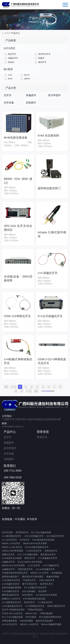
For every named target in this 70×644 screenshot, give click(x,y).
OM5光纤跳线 (26, 621)
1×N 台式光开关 (10, 624)
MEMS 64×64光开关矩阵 (35, 543)
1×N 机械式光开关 (11, 584)
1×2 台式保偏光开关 (45, 569)
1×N (8, 75)
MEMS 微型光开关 (56, 606)
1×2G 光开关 (34, 565)
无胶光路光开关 (25, 569)
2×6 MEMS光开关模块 (46, 595)
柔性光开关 (30, 558)
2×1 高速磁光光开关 (48, 558)
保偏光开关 (11, 58)
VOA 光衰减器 (29, 591)
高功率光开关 (43, 54)
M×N (9, 79)
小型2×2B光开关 (47, 580)
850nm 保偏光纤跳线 (51, 624)
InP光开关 (25, 540)
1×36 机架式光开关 (11, 580)
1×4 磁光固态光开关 (12, 536)
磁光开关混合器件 (44, 621)
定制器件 (9, 459)
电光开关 (10, 54)
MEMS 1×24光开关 (11, 543)
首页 (7, 33)
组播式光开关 (8, 554)
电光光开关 (29, 602)
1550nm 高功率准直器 (12, 551)
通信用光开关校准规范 (33, 577)
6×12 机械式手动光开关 (35, 587)
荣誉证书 (42, 437)
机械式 (40, 58)
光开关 (8, 437)
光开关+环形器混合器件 (13, 610)
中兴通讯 (20, 519)
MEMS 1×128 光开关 (12, 547)
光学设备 (9, 454)
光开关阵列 (27, 595)
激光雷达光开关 (48, 554)
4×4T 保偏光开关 (51, 565)
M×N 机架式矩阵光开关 (50, 617)
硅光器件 (43, 591)
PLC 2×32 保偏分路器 (12, 617)
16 (22, 391)
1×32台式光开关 (34, 551)
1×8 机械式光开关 (10, 591)
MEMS (9, 62)
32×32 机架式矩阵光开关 (37, 547)
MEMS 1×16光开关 (29, 624)
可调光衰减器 (46, 613)
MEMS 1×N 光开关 (40, 573)
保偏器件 (9, 443)
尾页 (36, 391)
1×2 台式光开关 (9, 540)
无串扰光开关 (51, 551)
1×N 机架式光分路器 (12, 558)
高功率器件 (10, 448)
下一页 (29, 391)
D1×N (25, 75)
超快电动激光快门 (10, 577)
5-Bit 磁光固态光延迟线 (43, 540)
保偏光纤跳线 (53, 577)
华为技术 (32, 519)
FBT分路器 (31, 617)
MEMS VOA (31, 613)
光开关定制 (7, 532)
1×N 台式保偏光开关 (34, 536)
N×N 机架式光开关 (55, 536)
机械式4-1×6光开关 (11, 599)
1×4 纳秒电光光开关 (12, 602)
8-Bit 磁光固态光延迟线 (34, 599)
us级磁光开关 (8, 569)
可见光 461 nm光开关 (12, 613)
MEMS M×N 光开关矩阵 (13, 565)
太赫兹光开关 (8, 562)
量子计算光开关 (30, 584)
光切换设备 (57, 573)
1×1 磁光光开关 (45, 602)
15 (16, 391)
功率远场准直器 (9, 621)
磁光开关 (41, 62)
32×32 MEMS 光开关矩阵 (30, 562)
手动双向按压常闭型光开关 (15, 573)
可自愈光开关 (29, 580)
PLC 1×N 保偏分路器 (28, 554)
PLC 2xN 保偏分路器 (41, 532)
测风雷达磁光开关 (10, 595)
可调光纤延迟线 (35, 610)
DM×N (25, 79)
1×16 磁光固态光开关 (12, 606)
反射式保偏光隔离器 (12, 587)
